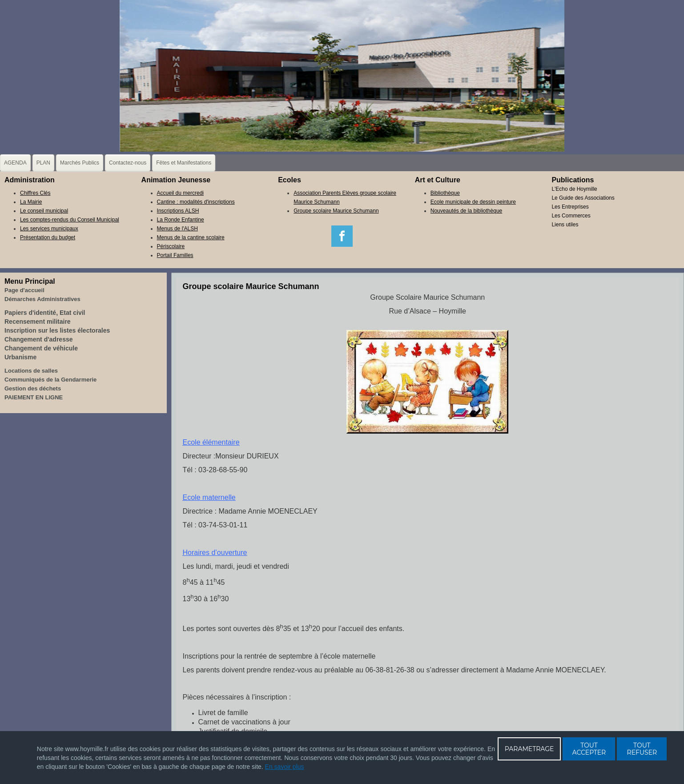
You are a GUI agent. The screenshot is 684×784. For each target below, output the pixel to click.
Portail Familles (175, 255)
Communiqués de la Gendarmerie (50, 380)
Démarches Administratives (42, 299)
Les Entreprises (570, 207)
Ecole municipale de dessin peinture (473, 202)
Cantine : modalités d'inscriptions (196, 202)
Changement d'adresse (39, 339)
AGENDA (15, 163)
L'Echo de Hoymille (574, 189)
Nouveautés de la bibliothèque (466, 211)
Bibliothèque (445, 193)
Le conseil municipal (44, 211)
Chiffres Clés (35, 193)
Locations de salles (31, 371)
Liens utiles (565, 225)
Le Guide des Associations (583, 198)
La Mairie (31, 202)
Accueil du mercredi (180, 193)
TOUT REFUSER (642, 749)
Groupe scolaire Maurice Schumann (336, 211)
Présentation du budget (48, 237)
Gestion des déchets (33, 388)
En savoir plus (285, 767)
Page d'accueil (24, 290)
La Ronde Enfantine (181, 220)
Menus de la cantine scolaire (191, 237)
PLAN (43, 163)
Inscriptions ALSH (178, 211)
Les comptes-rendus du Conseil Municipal (70, 220)
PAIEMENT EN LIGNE (34, 397)
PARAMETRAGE (529, 749)
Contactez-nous (128, 163)
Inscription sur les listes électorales (57, 330)
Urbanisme (20, 357)
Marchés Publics (80, 163)
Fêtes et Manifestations (184, 163)
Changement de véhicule (41, 348)
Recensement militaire (38, 322)
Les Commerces (571, 216)
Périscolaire (171, 246)
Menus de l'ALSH (177, 229)
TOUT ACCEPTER (589, 749)
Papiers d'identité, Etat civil (45, 313)
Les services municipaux (49, 229)
